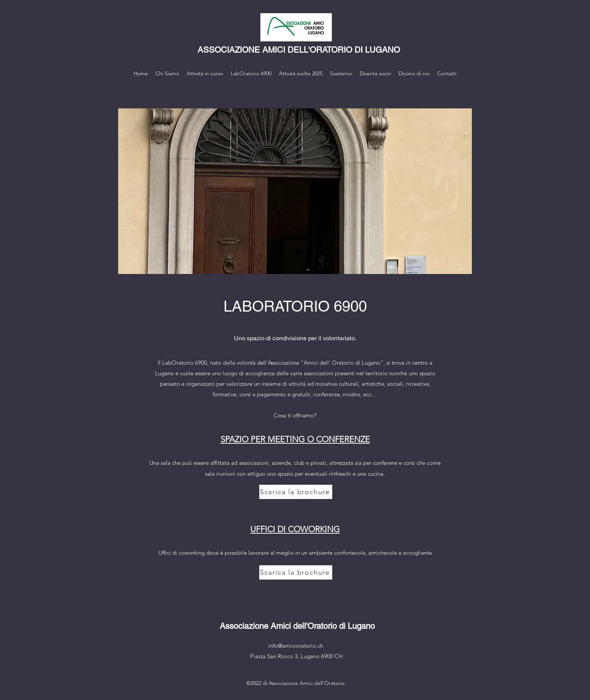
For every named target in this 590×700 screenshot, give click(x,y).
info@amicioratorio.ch (296, 646)
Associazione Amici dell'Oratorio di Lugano (297, 626)
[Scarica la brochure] (296, 492)
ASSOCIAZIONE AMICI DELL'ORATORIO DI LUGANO (299, 50)
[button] (295, 191)
